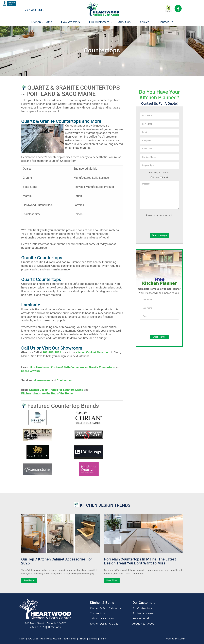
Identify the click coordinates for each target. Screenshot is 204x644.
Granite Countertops (102, 367)
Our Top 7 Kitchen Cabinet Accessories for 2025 (57, 561)
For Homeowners (143, 613)
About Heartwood (143, 624)
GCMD (181, 639)
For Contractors (142, 608)
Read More (29, 580)
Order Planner (159, 337)
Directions (54, 627)
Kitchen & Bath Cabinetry (105, 608)
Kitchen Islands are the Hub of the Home (47, 393)
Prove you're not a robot (159, 216)
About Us (124, 22)
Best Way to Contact (159, 173)
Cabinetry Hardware (102, 618)
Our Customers (101, 22)
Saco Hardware (31, 371)
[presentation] (159, 226)
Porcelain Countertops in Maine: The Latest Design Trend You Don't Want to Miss (140, 561)
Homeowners (42, 380)
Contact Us (166, 22)
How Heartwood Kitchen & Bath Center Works (59, 367)
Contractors (64, 380)
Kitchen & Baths (43, 22)
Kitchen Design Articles (104, 624)
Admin (103, 639)
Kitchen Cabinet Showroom (93, 352)
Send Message (159, 235)
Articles (144, 22)
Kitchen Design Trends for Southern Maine (56, 390)
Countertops (98, 613)
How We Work (70, 22)
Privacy (83, 639)
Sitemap (93, 639)
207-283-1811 (34, 10)
